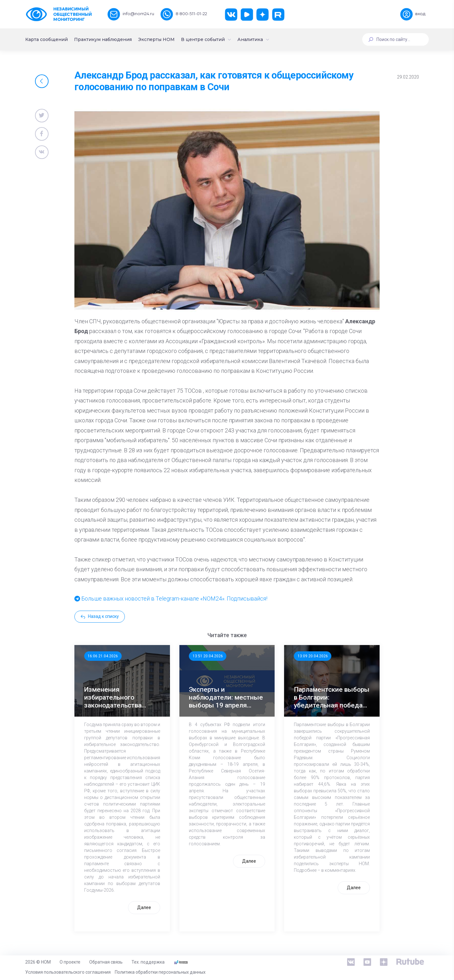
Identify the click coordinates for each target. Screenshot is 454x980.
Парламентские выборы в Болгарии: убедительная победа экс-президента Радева (332, 698)
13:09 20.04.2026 (313, 656)
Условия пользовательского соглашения (68, 972)
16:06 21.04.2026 (103, 656)
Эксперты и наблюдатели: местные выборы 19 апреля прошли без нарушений (226, 698)
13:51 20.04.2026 (208, 656)
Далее (144, 907)
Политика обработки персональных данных (160, 972)
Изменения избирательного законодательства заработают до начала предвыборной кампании (119, 698)
